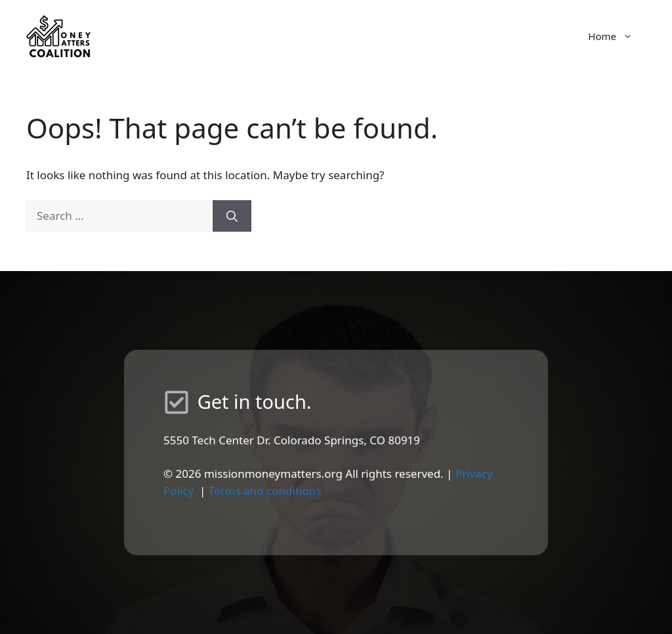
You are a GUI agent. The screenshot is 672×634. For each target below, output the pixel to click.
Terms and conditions (265, 491)
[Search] (232, 216)
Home (617, 36)
